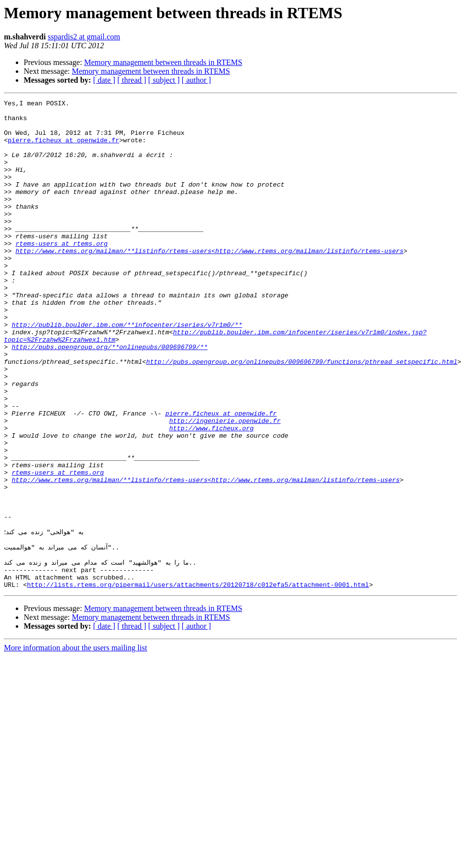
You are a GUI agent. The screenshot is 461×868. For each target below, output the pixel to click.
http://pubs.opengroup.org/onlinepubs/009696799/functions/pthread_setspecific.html (302, 415)
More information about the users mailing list (76, 744)
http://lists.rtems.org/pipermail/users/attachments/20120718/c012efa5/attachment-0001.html (198, 680)
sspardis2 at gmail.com (84, 37)
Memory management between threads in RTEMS (163, 62)
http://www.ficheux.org (211, 494)
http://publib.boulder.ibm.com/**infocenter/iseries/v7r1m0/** (127, 370)
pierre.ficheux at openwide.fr (64, 149)
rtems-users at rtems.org (61, 273)
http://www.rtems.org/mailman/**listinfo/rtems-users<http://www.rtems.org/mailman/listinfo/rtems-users (209, 282)
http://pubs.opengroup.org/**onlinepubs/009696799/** (110, 397)
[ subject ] (164, 80)
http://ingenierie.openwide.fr (225, 485)
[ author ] (197, 80)
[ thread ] (132, 80)
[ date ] (104, 80)
